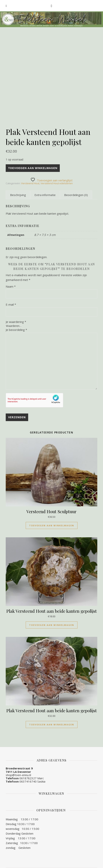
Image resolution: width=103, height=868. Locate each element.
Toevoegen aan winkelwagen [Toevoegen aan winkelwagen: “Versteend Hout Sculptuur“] (52, 525)
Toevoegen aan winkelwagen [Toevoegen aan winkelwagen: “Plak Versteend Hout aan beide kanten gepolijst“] (52, 625)
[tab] (18, 195)
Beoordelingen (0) (76, 195)
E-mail (11, 304)
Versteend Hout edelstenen (57, 183)
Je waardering (16, 322)
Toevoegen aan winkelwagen (33, 168)
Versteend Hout (30, 183)
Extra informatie (45, 195)
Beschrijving (18, 195)
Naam (11, 286)
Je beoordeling (16, 330)
